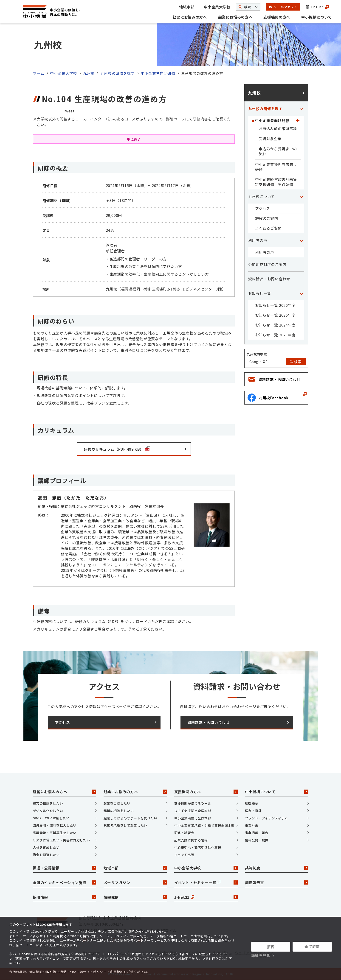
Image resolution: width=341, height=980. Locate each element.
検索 (296, 362)
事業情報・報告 (257, 833)
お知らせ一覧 (260, 293)
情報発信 (135, 897)
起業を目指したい (117, 803)
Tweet (69, 111)
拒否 (271, 946)
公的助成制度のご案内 (267, 264)
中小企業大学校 (217, 7)
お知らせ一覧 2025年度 (275, 315)
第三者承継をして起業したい (125, 825)
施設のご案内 (267, 218)
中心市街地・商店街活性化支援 (198, 847)
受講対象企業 (270, 139)
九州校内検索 (257, 354)
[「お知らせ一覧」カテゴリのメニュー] (302, 293)
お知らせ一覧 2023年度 (275, 335)
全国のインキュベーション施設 (65, 882)
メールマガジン (135, 882)
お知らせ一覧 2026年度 (275, 305)
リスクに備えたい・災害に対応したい (61, 840)
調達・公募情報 (65, 868)
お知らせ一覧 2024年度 (275, 325)
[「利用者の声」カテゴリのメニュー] (302, 240)
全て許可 (312, 946)
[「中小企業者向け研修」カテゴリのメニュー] (298, 120)
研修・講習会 (184, 833)
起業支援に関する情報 (191, 840)
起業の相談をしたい (119, 811)
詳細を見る (261, 955)
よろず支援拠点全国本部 (193, 811)
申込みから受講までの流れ (278, 151)
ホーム (39, 73)
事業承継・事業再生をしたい (55, 833)
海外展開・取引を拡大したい (55, 825)
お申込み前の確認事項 (278, 128)
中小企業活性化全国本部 (193, 818)
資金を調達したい (46, 855)
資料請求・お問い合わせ (269, 279)
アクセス (263, 208)
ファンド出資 (184, 855)
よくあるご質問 (268, 228)
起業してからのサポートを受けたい (130, 818)
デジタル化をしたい (48, 811)
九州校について (262, 196)
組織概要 (252, 803)
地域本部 (187, 7)
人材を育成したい (46, 847)
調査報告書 (277, 882)
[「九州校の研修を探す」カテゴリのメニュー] (302, 109)
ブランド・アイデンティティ (266, 818)
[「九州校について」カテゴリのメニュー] (302, 196)
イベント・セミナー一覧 (206, 882)
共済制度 (277, 868)
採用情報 (65, 897)
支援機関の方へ (277, 17)
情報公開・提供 (257, 840)
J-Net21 (206, 897)
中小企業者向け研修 (158, 73)
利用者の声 (258, 240)
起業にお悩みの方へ (235, 17)
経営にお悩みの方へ (190, 17)
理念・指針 (253, 811)
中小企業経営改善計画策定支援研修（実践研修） (276, 182)
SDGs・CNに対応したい (51, 818)
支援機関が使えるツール (193, 803)
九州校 (89, 73)
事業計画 (252, 825)
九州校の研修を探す (118, 73)
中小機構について (317, 17)
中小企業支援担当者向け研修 (276, 167)
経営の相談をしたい (48, 803)
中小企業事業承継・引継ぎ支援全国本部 (205, 825)
